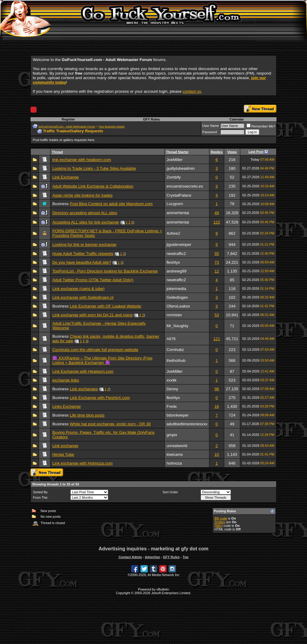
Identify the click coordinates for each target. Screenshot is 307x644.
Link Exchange (65, 177)
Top (185, 557)
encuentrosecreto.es (185, 186)
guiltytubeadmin (181, 168)
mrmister (174, 315)
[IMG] (219, 526)
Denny (172, 389)
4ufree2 (173, 233)
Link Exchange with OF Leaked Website (105, 306)
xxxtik (171, 380)
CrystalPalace (179, 195)
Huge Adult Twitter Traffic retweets (83, 254)
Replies (217, 152)
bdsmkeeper (178, 415)
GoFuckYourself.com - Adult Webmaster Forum (67, 127)
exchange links (66, 380)
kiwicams (175, 454)
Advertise (152, 557)
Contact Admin (130, 557)
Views (232, 152)
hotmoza (174, 463)
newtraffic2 (176, 254)
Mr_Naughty (178, 326)
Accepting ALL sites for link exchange (86, 222)
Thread (57, 152)
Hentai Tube (63, 454)
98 (217, 389)
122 (217, 222)
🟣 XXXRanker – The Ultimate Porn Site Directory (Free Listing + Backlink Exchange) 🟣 (102, 360)
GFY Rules (151, 119)
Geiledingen (177, 297)
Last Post (256, 152)
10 (217, 454)
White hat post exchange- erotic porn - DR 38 (110, 424)
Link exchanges (84, 389)
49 (217, 213)
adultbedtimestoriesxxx (187, 424)
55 (217, 254)
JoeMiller (175, 160)
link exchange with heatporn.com (82, 160)
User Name (211, 126)
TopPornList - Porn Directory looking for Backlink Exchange (105, 271)
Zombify (174, 177)
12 (217, 271)
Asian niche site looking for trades (82, 195)
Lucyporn (175, 204)
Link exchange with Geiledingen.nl (83, 297)
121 (217, 339)
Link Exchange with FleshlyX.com (100, 398)
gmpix (172, 435)
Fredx (172, 406)
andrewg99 (176, 271)
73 (217, 262)
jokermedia (176, 289)
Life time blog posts (87, 415)
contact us (192, 91)
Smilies (220, 522)
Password (209, 132)
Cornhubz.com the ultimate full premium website (95, 350)
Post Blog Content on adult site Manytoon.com (111, 204)
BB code (221, 518)
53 (217, 315)
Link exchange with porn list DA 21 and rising (92, 315)
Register (68, 119)
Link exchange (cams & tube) (78, 289)
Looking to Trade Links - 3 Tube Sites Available (94, 168)
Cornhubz (175, 350)
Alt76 (171, 339)
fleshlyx (173, 262)
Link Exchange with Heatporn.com (83, 371)
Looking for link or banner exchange (84, 245)
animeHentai (178, 213)
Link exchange (65, 446)
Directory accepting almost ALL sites (85, 213)
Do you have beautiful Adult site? (82, 262)
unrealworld (177, 446)
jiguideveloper (179, 245)
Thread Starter (177, 152)
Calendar (237, 119)
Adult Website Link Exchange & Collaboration (93, 186)
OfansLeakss (178, 306)
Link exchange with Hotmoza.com (82, 463)
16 (217, 406)
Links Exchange (66, 406)
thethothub (176, 361)
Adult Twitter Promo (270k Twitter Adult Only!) (93, 280)
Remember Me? (261, 126)
